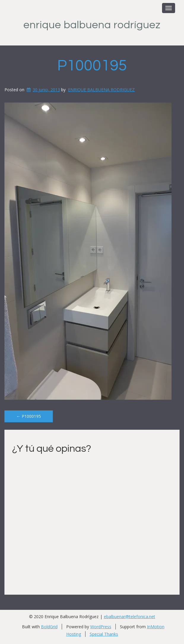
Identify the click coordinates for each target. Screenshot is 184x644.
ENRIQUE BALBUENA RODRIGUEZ (101, 90)
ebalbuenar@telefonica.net (130, 617)
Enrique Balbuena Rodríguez (92, 25)
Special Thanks (104, 634)
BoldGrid (49, 627)
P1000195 (92, 66)
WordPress (101, 627)
